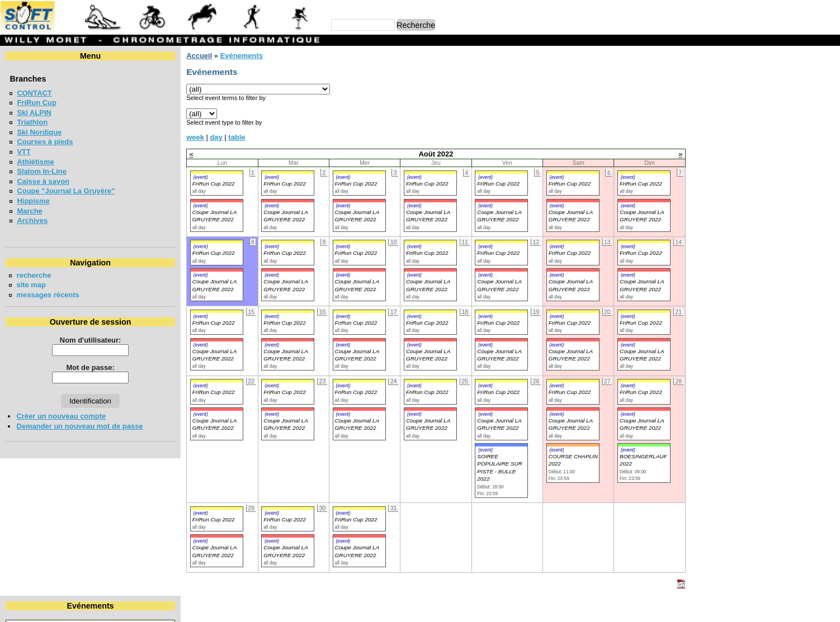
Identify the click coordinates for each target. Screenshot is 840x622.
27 (806, 123)
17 (738, 113)
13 (806, 103)
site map (31, 285)
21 (829, 113)
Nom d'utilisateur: (84, 340)
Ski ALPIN (34, 113)
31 (738, 133)
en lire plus (815, 270)
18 (759, 113)
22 (694, 123)
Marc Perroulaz (474, 608)
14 (829, 103)
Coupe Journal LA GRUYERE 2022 (202, 424)
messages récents (48, 295)
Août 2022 (756, 75)
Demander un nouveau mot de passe (79, 426)
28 (829, 123)
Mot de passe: (84, 367)
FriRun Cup (37, 103)
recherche (34, 275)
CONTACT (34, 93)
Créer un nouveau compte (61, 416)
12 (781, 103)
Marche (29, 211)
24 (738, 123)
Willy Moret (398, 608)
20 (806, 113)
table (224, 137)
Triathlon (32, 122)
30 (716, 133)
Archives (32, 220)
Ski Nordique (39, 132)
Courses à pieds (45, 142)
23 (716, 123)
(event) (188, 177)
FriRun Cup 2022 (201, 184)
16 (716, 113)
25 (759, 123)
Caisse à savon (43, 181)
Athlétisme (35, 162)
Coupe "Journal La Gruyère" (66, 191)
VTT (23, 152)
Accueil (186, 56)
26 (781, 123)
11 (759, 103)
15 (694, 113)
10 (738, 103)
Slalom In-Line (42, 171)
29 (694, 133)
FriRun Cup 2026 (717, 235)
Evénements (229, 56)
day (204, 137)
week (182, 137)
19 (781, 113)
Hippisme (33, 201)
